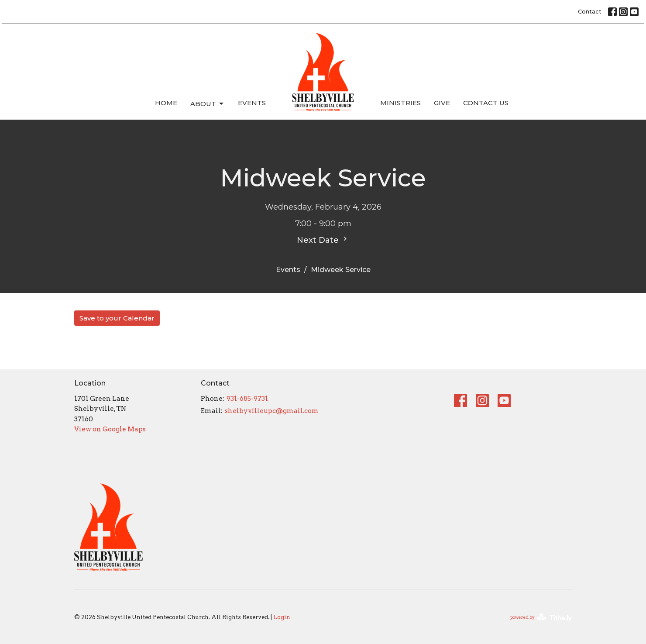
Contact (590, 11)
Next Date (323, 240)
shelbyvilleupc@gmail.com (272, 411)
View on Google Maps (110, 429)
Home (166, 103)
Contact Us (486, 103)
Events (252, 103)
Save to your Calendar (117, 318)
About (208, 104)
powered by (541, 618)
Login (282, 617)
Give (442, 103)
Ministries (400, 103)
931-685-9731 (247, 399)
